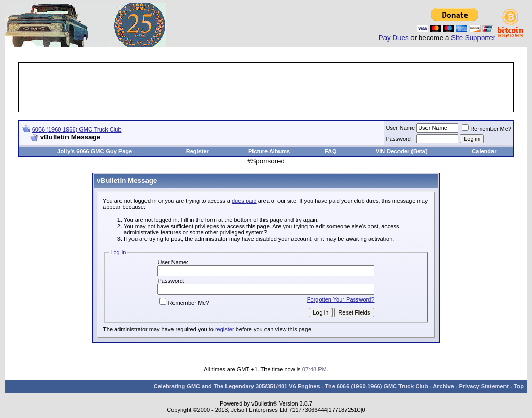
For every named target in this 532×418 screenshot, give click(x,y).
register (225, 329)
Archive (443, 386)
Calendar (484, 151)
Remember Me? (487, 129)
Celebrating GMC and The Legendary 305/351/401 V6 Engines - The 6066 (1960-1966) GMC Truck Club (291, 386)
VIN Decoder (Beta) (402, 151)
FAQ (331, 151)
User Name (401, 128)
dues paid (244, 201)
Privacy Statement (483, 386)
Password (398, 139)
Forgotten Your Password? (341, 299)
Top (519, 386)
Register (197, 151)
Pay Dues (394, 38)
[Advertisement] (266, 87)
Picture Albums (269, 151)
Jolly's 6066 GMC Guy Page (95, 151)
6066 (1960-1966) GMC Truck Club (77, 129)
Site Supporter (473, 38)
